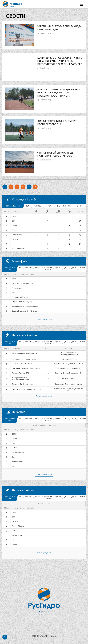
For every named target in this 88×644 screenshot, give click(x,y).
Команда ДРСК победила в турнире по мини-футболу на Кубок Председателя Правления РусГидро (60, 61)
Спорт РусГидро (48, 636)
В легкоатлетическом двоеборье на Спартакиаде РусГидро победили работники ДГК (59, 93)
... (29, 186)
